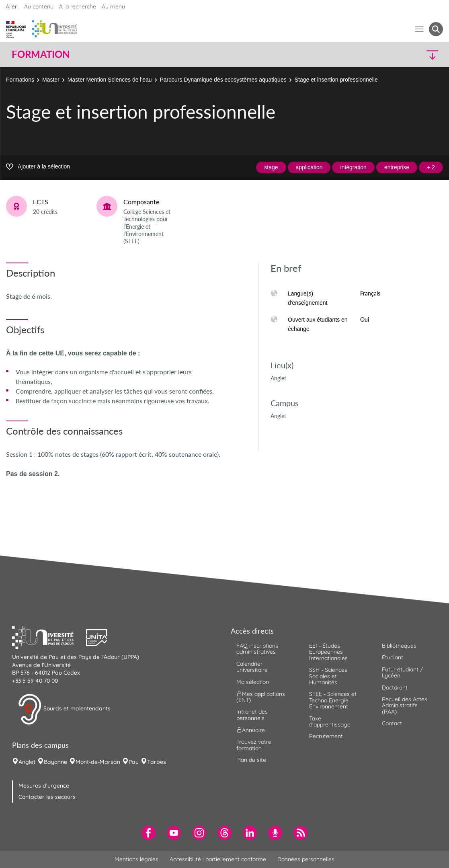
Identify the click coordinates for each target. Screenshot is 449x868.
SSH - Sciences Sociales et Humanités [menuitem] (328, 676)
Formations (20, 80)
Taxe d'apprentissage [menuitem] (330, 721)
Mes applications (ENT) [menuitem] (261, 697)
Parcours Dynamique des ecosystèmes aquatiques (223, 80)
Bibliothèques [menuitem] (399, 646)
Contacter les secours (47, 797)
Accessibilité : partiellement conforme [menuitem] (218, 859)
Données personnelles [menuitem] (306, 859)
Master (51, 80)
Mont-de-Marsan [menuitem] (98, 762)
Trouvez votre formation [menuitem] (254, 745)
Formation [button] (41, 54)
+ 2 (431, 167)
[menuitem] (149, 833)
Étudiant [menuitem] (393, 657)
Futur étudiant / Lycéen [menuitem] (402, 672)
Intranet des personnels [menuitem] (252, 715)
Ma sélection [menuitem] (253, 682)
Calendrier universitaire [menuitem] (252, 667)
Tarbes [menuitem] (157, 762)
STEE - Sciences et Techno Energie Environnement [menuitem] (333, 700)
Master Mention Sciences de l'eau (110, 80)
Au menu (113, 6)
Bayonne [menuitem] (55, 762)
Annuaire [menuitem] (251, 730)
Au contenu (39, 6)
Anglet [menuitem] (27, 762)
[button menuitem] (436, 29)
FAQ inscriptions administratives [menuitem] (257, 649)
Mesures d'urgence (44, 786)
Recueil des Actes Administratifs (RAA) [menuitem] (405, 705)
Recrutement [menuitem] (326, 736)
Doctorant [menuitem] (395, 687)
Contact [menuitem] (392, 723)
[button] (390, 54)
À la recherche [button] (78, 6)
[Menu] (419, 29)
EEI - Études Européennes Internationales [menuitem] (328, 652)
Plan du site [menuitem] (251, 760)
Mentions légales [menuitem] (136, 859)
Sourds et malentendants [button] (64, 709)
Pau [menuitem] (134, 762)
